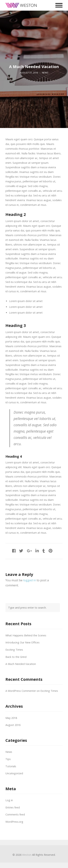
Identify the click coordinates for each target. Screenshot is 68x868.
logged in (30, 580)
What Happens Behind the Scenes (26, 635)
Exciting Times (14, 650)
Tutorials (11, 766)
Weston (27, 855)
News (45, 73)
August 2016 (13, 725)
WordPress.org (14, 822)
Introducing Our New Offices (22, 642)
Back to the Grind (16, 657)
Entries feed (13, 807)
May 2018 (11, 718)
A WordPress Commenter (21, 691)
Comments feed (15, 814)
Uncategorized (14, 773)
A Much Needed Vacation (21, 664)
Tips (8, 759)
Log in (9, 800)
